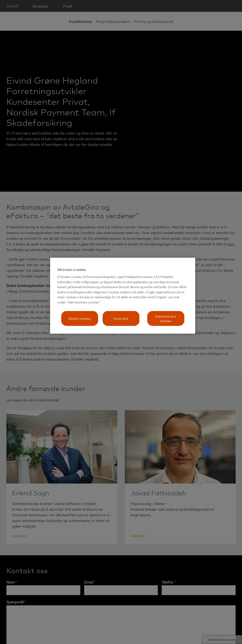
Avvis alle (121, 318)
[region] (123, 296)
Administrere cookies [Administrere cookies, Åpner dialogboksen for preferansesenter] (166, 318)
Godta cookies (80, 318)
